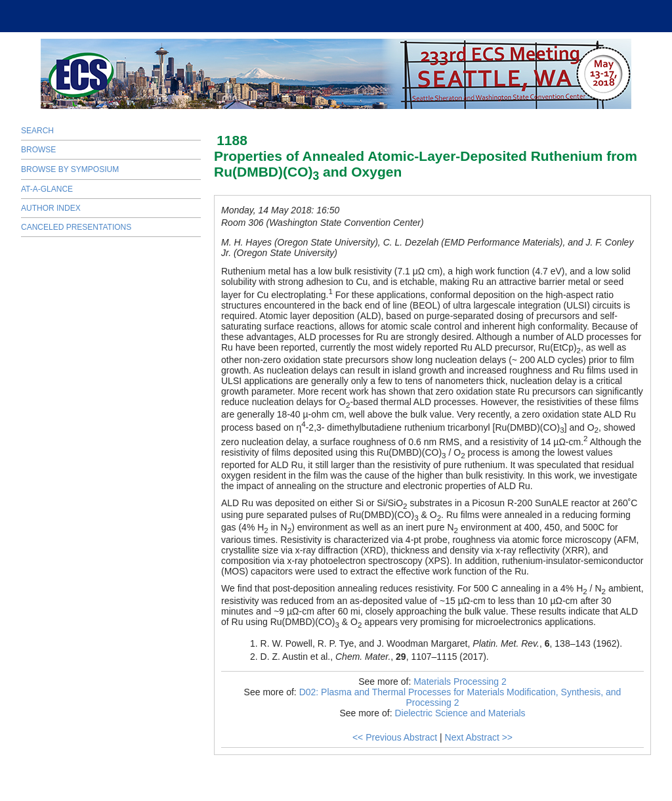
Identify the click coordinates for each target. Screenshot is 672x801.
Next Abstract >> (479, 737)
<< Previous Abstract (395, 737)
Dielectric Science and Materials (460, 713)
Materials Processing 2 (460, 682)
